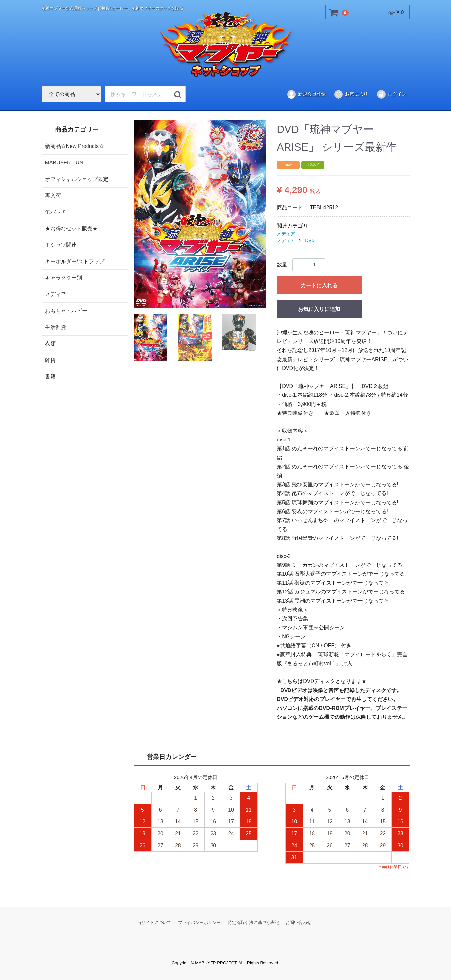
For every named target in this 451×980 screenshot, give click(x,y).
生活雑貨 (56, 327)
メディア (56, 294)
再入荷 (53, 195)
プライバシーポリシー (199, 923)
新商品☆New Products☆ (75, 146)
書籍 (50, 376)
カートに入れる (319, 285)
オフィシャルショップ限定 (77, 179)
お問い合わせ (298, 923)
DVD (310, 240)
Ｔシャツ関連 (61, 245)
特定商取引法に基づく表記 (253, 923)
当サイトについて (154, 923)
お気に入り (351, 94)
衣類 (50, 343)
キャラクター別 (63, 277)
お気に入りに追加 (319, 309)
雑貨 (50, 360)
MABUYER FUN (64, 162)
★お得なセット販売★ (71, 228)
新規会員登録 (306, 94)
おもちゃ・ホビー (66, 310)
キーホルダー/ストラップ (75, 261)
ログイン (391, 94)
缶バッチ (56, 212)
